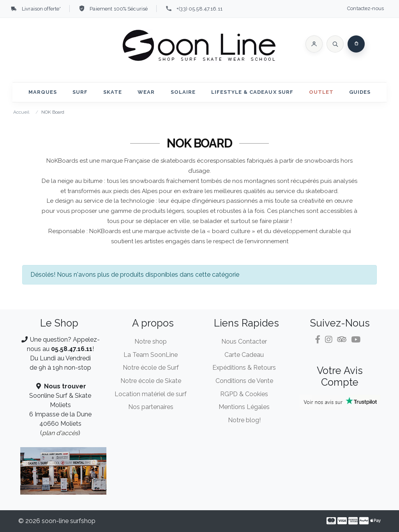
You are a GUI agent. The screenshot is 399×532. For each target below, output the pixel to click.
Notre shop (151, 341)
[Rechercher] (335, 44)
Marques (43, 92)
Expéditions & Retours (244, 368)
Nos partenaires (151, 407)
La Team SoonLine (151, 355)
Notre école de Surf (151, 368)
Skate (113, 92)
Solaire (183, 92)
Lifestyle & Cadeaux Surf (252, 92)
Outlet (321, 92)
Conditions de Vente (244, 381)
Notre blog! (244, 420)
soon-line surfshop (69, 521)
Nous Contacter (244, 341)
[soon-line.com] (199, 47)
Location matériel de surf (151, 394)
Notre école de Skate (151, 381)
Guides (360, 92)
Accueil (21, 112)
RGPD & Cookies (244, 394)
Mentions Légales (244, 407)
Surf (80, 92)
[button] (314, 44)
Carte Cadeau (244, 355)
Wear (146, 92)
